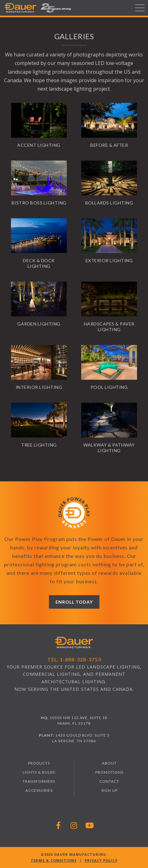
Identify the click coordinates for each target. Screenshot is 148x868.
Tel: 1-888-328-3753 (74, 659)
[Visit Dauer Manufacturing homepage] (74, 643)
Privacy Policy (101, 860)
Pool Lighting (109, 387)
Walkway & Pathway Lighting (109, 448)
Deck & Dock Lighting (39, 263)
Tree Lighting (39, 445)
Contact (109, 781)
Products (39, 763)
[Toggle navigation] (140, 8)
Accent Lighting (39, 145)
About (109, 763)
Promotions (109, 772)
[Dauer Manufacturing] (20, 8)
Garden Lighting (39, 324)
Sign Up (109, 790)
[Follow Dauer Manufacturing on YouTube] (90, 825)
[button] (56, 8)
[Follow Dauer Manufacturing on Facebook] (58, 825)
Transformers (39, 781)
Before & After (109, 145)
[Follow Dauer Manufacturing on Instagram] (74, 825)
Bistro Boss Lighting (39, 203)
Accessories (39, 790)
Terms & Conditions (54, 860)
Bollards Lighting (109, 203)
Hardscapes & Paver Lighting (109, 327)
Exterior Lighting (109, 260)
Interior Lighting (39, 387)
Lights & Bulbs (39, 772)
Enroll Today (74, 602)
